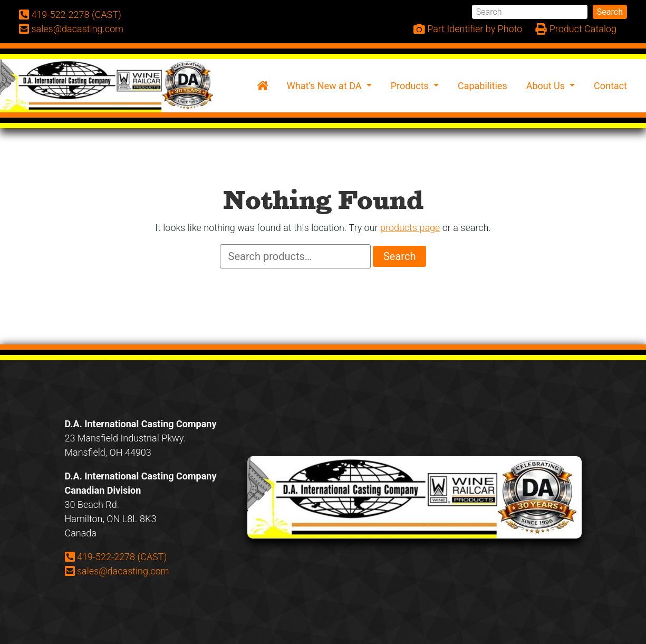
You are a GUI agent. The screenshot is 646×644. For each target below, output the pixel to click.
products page (410, 228)
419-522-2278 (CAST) (116, 556)
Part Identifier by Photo (468, 29)
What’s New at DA (325, 86)
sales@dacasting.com (117, 571)
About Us (547, 86)
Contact (610, 86)
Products (411, 86)
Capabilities (483, 86)
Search (610, 12)
